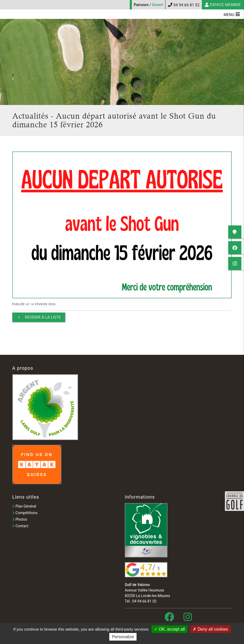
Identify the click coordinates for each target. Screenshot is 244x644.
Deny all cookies (210, 629)
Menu (232, 14)
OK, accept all (169, 629)
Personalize (123, 637)
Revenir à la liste (39, 317)
